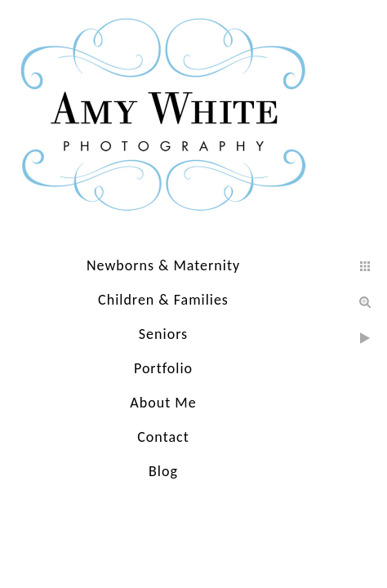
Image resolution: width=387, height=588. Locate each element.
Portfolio (163, 368)
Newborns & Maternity (163, 265)
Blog (163, 471)
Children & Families (163, 300)
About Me (163, 403)
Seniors (163, 334)
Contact (163, 437)
